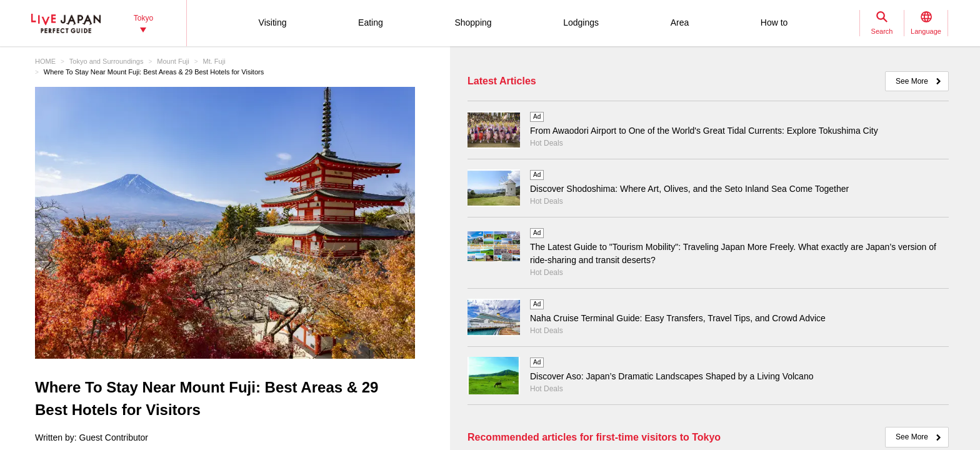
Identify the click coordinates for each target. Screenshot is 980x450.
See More (912, 81)
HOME (45, 61)
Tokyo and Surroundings (107, 61)
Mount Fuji (173, 61)
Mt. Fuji (214, 61)
